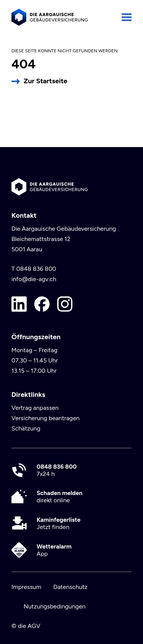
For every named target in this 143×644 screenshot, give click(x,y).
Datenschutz (71, 587)
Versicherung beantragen (46, 418)
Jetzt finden (59, 523)
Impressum (26, 587)
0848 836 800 (36, 269)
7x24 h (57, 470)
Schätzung (26, 428)
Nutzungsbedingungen (55, 606)
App (54, 550)
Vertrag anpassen (35, 408)
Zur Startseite (45, 81)
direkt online (59, 497)
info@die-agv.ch (34, 279)
